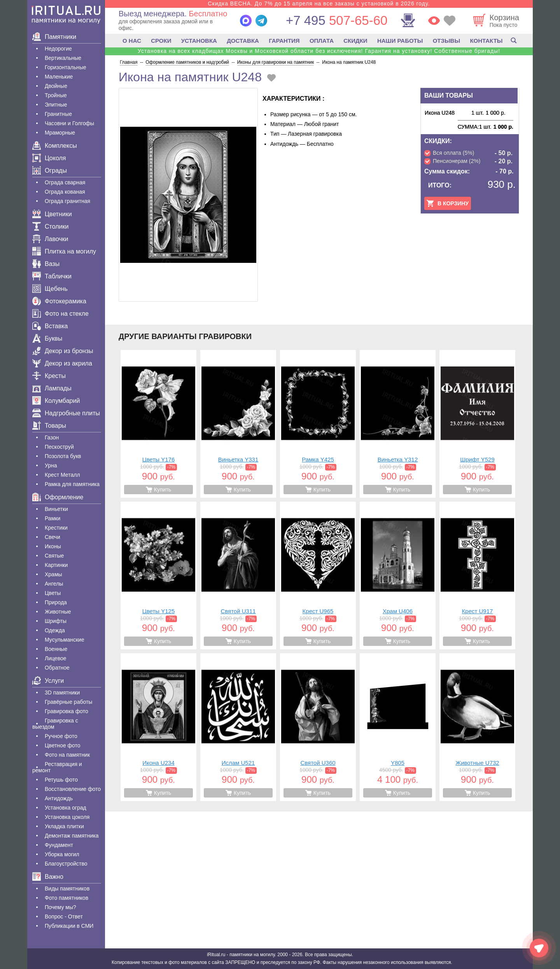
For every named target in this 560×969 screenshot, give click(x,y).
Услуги (48, 681)
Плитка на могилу (64, 251)
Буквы (47, 338)
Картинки (56, 565)
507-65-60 (337, 20)
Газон (52, 437)
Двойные (56, 86)
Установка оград (66, 808)
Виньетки (56, 509)
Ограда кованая (65, 192)
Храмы (53, 574)
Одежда (55, 630)
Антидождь (59, 798)
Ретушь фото (61, 780)
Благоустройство (66, 864)
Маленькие (59, 77)
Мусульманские (65, 640)
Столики (50, 227)
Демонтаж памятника (72, 836)
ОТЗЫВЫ (446, 41)
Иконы (53, 546)
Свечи (52, 537)
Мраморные (60, 133)
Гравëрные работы (68, 702)
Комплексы (55, 146)
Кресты (49, 376)
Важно (48, 877)
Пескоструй (59, 447)
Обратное (57, 668)
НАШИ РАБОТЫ (400, 41)
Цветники (52, 214)
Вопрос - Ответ (64, 917)
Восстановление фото (73, 789)
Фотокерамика (59, 301)
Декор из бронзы (63, 351)
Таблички (52, 276)
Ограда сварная (65, 182)
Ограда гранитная (67, 201)
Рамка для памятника (72, 484)
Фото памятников (66, 898)
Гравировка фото (66, 711)
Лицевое (56, 658)
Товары (49, 426)
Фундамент (59, 845)
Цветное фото (63, 745)
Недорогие (58, 49)
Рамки (52, 518)
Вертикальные (63, 58)
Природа (56, 602)
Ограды (50, 171)
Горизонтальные (66, 67)
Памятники (54, 37)
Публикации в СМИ (69, 926)
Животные (58, 612)
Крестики (56, 528)
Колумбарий (56, 401)
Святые (54, 556)
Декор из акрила (62, 363)
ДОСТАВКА (243, 41)
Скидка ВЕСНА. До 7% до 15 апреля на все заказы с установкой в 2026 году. (319, 3)
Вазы (46, 264)
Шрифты (56, 621)
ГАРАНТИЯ (284, 41)
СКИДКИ (355, 41)
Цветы (53, 593)
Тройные (56, 95)
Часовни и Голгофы (69, 123)
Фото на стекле (60, 314)
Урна (51, 465)
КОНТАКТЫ (486, 41)
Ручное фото (61, 736)
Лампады (52, 388)
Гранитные (58, 114)
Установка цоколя (67, 817)
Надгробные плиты (66, 413)
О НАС (132, 41)
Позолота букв (63, 456)
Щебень (50, 289)
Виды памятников (67, 889)
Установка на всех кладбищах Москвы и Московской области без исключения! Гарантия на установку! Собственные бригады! (319, 51)
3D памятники (62, 693)
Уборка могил (62, 854)
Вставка (50, 326)
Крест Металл (62, 475)
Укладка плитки (64, 826)
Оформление (58, 497)
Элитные (56, 105)
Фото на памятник (67, 755)
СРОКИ (161, 41)
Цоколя (49, 158)
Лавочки (50, 239)
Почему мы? (60, 907)
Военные (56, 649)
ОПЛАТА (322, 41)
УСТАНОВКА (199, 41)
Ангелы (54, 584)
